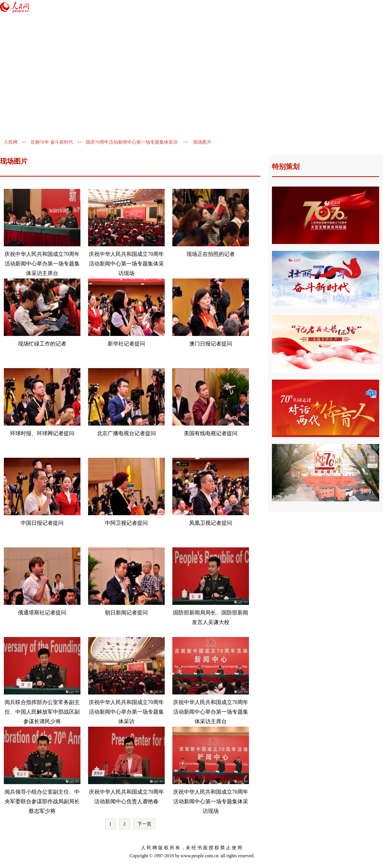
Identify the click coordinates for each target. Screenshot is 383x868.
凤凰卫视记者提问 (211, 523)
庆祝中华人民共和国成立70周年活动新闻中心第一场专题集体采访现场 (126, 264)
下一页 (144, 824)
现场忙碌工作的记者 (42, 344)
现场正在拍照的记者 (211, 254)
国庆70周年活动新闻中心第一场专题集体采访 (132, 142)
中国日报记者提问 (42, 523)
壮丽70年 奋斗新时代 (52, 142)
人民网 (11, 142)
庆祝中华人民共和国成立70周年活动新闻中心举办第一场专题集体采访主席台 (42, 264)
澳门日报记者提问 (211, 344)
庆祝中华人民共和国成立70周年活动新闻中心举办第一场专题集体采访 (126, 712)
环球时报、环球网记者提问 (42, 433)
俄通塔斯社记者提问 (42, 613)
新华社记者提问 (126, 344)
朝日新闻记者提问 (126, 613)
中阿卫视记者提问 (126, 523)
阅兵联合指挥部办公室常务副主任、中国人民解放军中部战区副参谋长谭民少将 (42, 712)
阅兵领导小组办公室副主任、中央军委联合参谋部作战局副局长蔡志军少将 (42, 802)
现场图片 (202, 142)
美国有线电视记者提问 (211, 433)
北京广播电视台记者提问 (126, 433)
